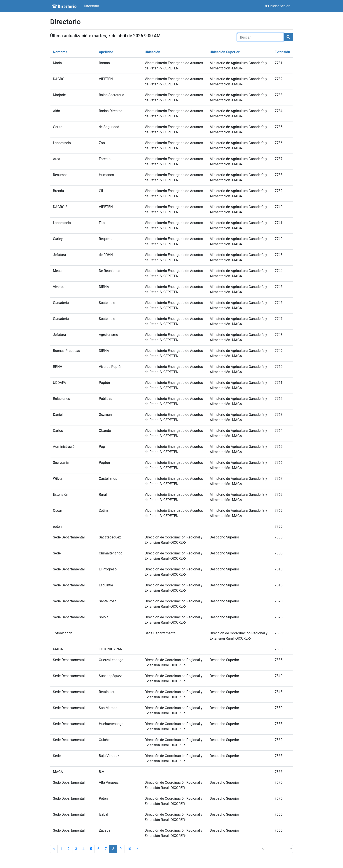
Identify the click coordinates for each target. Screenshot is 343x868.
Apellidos (106, 52)
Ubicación (152, 52)
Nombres (60, 52)
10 (129, 849)
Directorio (91, 6)
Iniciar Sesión (278, 6)
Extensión (282, 52)
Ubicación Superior (225, 52)
